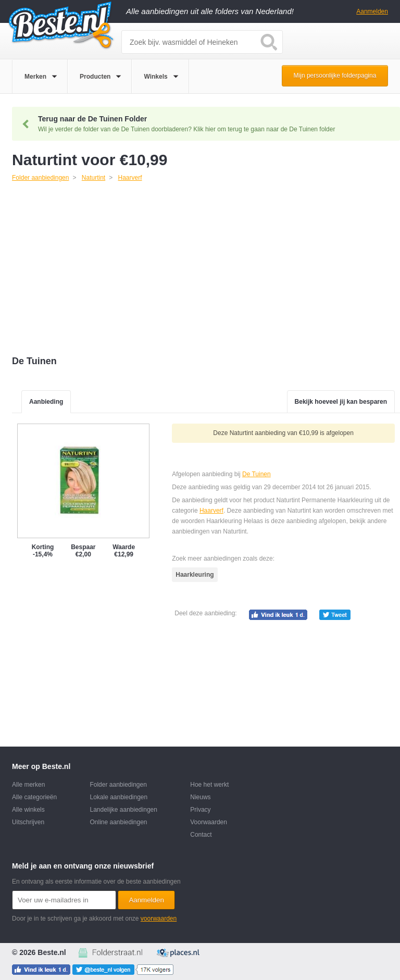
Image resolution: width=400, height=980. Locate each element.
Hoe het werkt (209, 785)
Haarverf (211, 511)
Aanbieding (46, 402)
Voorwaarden (209, 822)
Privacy (200, 810)
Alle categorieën (34, 797)
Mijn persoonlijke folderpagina (335, 76)
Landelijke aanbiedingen (123, 810)
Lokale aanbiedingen (118, 797)
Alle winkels (28, 810)
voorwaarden (159, 919)
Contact (201, 835)
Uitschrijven (28, 822)
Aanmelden (372, 11)
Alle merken (28, 785)
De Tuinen (257, 474)
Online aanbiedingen (118, 822)
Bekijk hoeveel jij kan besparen (341, 402)
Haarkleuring (195, 575)
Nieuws (200, 797)
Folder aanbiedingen (118, 785)
